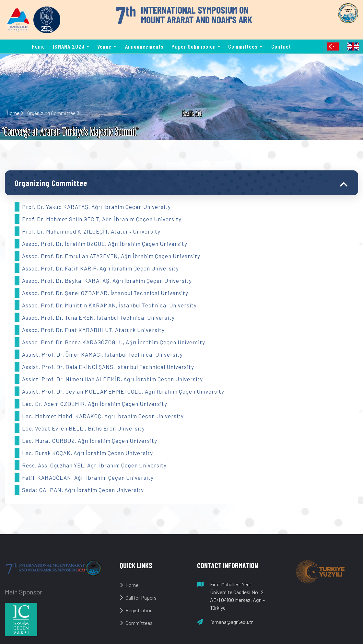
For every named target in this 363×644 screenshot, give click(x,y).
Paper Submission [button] (194, 46)
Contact (281, 46)
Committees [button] (243, 46)
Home (38, 46)
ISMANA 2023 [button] (69, 46)
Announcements (144, 46)
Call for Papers (138, 598)
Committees (136, 623)
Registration (136, 610)
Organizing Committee (51, 183)
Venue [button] (104, 46)
